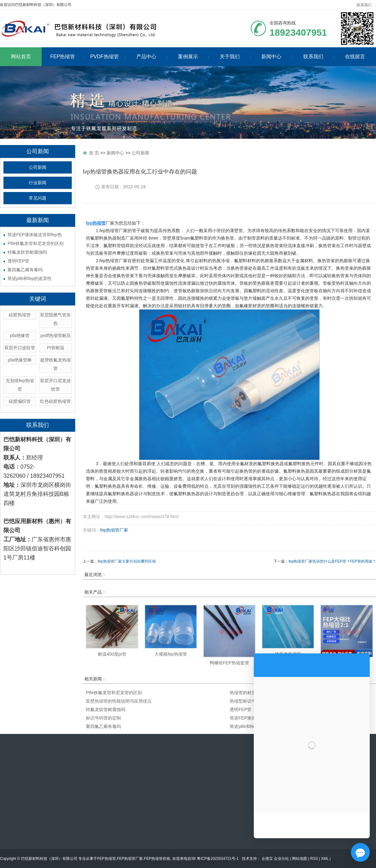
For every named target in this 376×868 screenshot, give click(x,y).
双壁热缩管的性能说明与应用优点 (119, 701)
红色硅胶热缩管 (55, 401)
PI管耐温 (56, 348)
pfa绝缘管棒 (20, 360)
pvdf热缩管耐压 (55, 335)
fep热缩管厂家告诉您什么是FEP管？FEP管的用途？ (332, 561)
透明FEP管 (18, 261)
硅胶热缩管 (20, 315)
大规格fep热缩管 (171, 654)
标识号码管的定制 (103, 718)
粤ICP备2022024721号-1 (218, 859)
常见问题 (38, 198)
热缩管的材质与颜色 (249, 693)
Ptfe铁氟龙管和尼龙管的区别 (36, 243)
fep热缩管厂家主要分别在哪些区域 (127, 561)
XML (325, 859)
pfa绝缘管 (20, 335)
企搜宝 (268, 859)
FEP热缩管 (67, 57)
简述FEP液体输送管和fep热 (35, 235)
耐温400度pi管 (112, 654)
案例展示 (193, 57)
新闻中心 (277, 57)
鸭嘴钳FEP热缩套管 (229, 663)
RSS (314, 859)
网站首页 (21, 57)
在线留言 (355, 57)
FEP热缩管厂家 (130, 859)
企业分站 (281, 859)
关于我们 (235, 57)
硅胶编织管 (20, 401)
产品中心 (152, 57)
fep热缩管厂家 (114, 530)
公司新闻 (38, 167)
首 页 (94, 153)
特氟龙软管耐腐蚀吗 (27, 252)
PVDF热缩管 (108, 57)
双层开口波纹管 (20, 348)
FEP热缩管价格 (157, 859)
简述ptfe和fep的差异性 (30, 278)
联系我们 (364, 5)
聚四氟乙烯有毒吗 (25, 270)
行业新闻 (38, 183)
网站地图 (300, 859)
